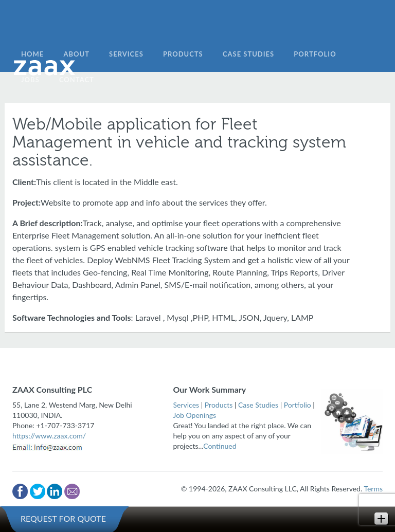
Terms (373, 489)
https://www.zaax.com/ (49, 436)
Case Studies (258, 405)
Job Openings (195, 415)
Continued (220, 446)
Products (219, 405)
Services (186, 405)
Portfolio (298, 405)
